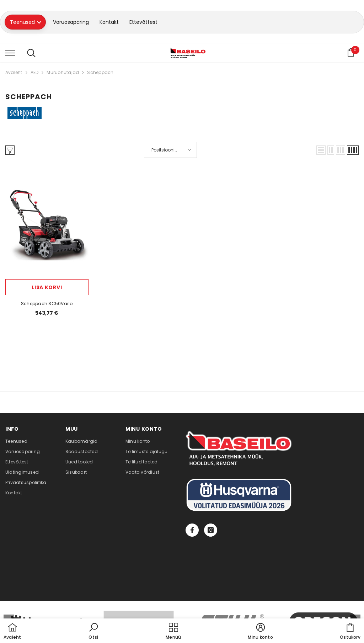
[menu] (10, 53)
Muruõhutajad (63, 72)
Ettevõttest (143, 22)
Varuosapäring (71, 22)
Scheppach (100, 72)
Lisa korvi (47, 287)
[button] (321, 150)
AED (35, 72)
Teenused (26, 22)
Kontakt (109, 22)
